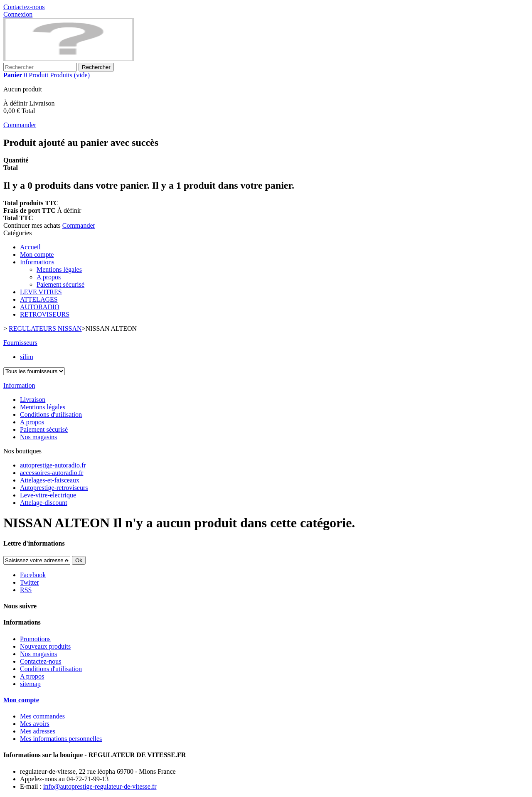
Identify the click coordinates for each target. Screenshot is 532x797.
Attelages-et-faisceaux (50, 480)
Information (19, 385)
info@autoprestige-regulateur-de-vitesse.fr (100, 786)
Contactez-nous (24, 7)
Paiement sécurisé (60, 284)
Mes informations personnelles (61, 739)
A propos (49, 277)
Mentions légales (59, 269)
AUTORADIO (40, 307)
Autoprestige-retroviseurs (54, 488)
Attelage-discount (44, 503)
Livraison (33, 400)
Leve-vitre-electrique (48, 495)
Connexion (18, 14)
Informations (37, 262)
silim (27, 357)
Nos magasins (38, 437)
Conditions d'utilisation (51, 414)
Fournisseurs (20, 343)
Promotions (35, 639)
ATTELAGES (39, 299)
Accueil (30, 247)
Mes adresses (38, 731)
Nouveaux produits (45, 646)
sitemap (30, 684)
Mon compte (37, 255)
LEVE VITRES (41, 292)
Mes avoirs (35, 724)
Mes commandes (42, 716)
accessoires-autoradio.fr (52, 473)
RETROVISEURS (45, 314)
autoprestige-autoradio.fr (53, 465)
